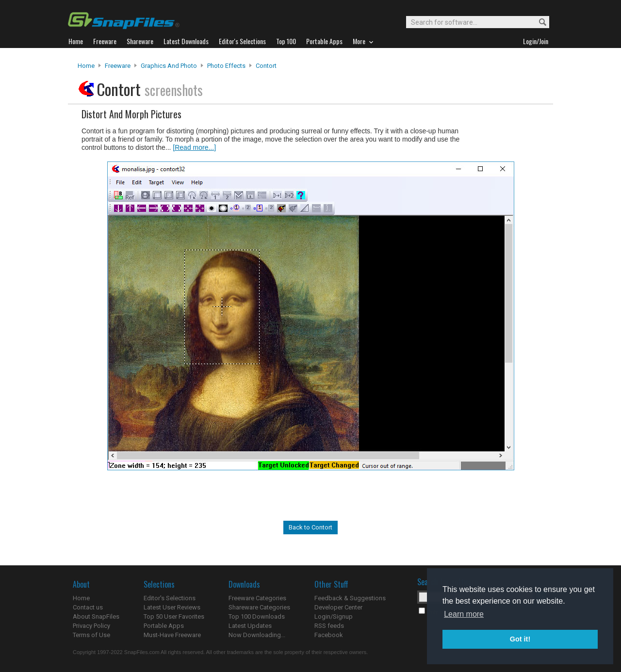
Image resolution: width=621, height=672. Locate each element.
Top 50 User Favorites (174, 616)
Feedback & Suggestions (350, 598)
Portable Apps (164, 626)
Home (86, 66)
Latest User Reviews (172, 607)
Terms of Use (91, 635)
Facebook (329, 635)
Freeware (118, 66)
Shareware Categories (259, 607)
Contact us (88, 607)
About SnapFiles (96, 616)
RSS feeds (329, 626)
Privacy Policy (91, 626)
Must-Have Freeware (172, 635)
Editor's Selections (170, 598)
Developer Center (338, 607)
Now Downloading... (257, 635)
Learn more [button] (464, 614)
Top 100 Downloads (257, 616)
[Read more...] (194, 147)
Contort (266, 66)
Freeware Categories (257, 598)
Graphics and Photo (169, 66)
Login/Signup (334, 616)
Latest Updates (250, 626)
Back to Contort (310, 527)
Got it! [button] (520, 639)
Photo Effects (226, 66)
